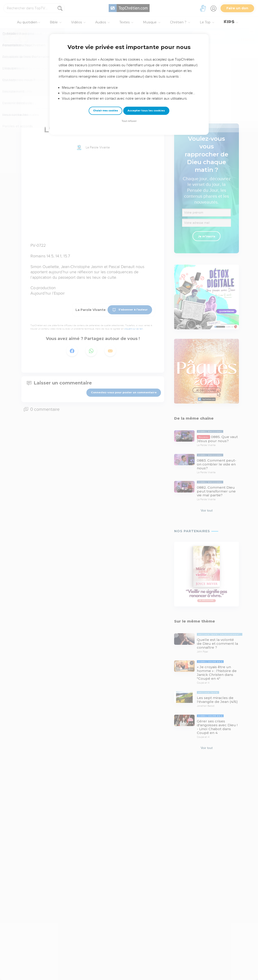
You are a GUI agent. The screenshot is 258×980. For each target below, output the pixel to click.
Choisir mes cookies (106, 111)
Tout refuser (129, 121)
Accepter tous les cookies (146, 111)
